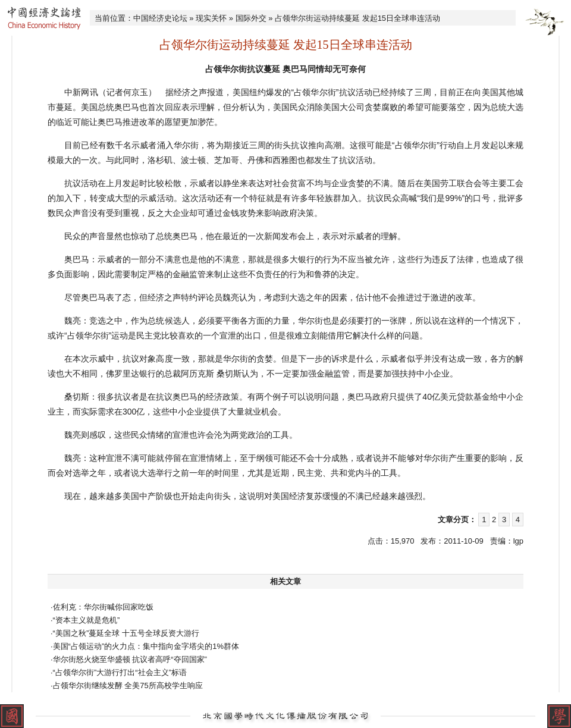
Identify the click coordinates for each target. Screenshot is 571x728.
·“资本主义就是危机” (85, 620)
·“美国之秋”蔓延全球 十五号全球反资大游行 (125, 633)
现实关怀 (211, 18)
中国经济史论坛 (160, 18)
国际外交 (251, 18)
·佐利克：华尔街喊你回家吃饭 (102, 607)
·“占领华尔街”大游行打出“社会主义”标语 (119, 672)
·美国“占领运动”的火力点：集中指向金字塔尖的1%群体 (145, 646)
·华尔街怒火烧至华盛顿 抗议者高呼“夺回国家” (129, 659)
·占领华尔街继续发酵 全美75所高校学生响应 (127, 685)
